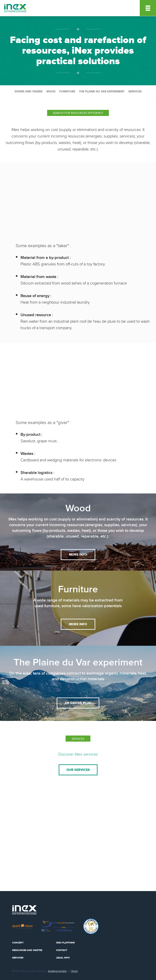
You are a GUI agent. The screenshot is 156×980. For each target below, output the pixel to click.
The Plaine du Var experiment (102, 91)
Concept (18, 943)
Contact (62, 950)
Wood (51, 91)
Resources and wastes (27, 950)
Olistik (74, 971)
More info (78, 555)
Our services (78, 770)
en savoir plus (78, 703)
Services (18, 958)
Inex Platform (65, 943)
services (135, 91)
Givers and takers (28, 91)
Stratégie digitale (57, 971)
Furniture (67, 91)
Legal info (63, 958)
